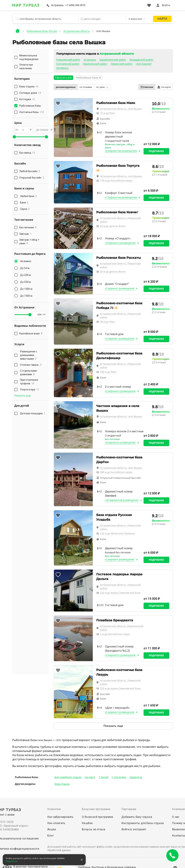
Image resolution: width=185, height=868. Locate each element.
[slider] (14, 137)
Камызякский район (68, 60)
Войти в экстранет (134, 829)
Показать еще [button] (23, 396)
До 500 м (26, 282)
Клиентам (54, 809)
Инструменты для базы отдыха (143, 823)
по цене (102, 87)
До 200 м (26, 275)
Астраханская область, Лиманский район (120, 220)
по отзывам (86, 87)
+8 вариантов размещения (121, 151)
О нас (176, 817)
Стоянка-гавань (31, 365)
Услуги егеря (30, 390)
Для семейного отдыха (68, 777)
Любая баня (28, 196)
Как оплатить (56, 823)
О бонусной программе (98, 817)
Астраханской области (117, 54)
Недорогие (136, 777)
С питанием (119, 777)
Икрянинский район (95, 64)
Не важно (26, 261)
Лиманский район (122, 64)
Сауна (25, 209)
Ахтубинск (62, 68)
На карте (164, 87)
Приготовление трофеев (29, 382)
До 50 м (25, 268)
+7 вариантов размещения (121, 197)
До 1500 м (26, 296)
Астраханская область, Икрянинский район (122, 628)
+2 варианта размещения (120, 391)
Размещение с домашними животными (29, 355)
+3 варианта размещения (120, 243)
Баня (24, 203)
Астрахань (57, 5)
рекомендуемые (66, 87)
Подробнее (156, 151)
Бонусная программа (96, 809)
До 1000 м (26, 289)
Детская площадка (33, 413)
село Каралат (144, 64)
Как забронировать (60, 817)
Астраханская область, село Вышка (121, 109)
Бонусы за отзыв (94, 829)
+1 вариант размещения (120, 288)
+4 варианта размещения (120, 442)
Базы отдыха (62, 784)
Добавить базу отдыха (137, 817)
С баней (104, 777)
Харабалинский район (113, 60)
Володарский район (141, 60)
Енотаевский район (68, 64)
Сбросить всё (63, 78)
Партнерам (129, 809)
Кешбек (87, 823)
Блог (51, 836)
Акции (52, 829)
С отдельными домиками (29, 373)
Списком (147, 87)
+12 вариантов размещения (122, 500)
